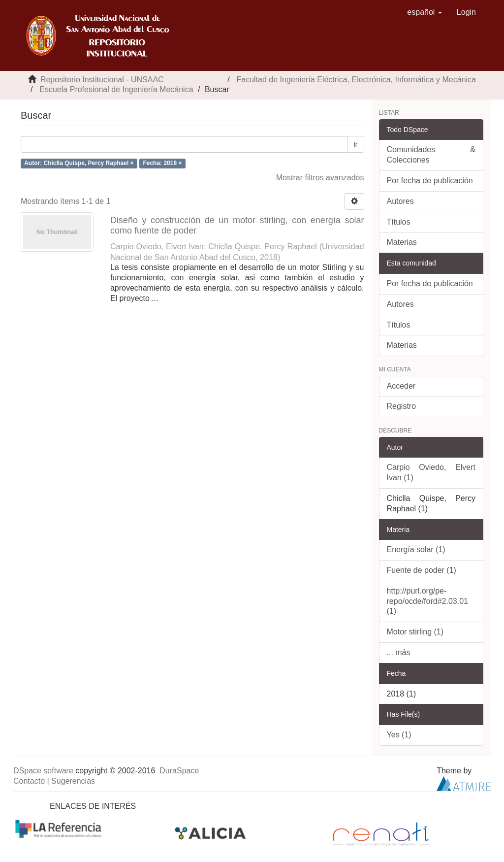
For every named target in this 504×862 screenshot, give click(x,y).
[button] (425, 12)
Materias (402, 242)
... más (399, 652)
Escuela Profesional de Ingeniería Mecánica (116, 89)
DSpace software (43, 771)
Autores (400, 201)
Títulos (399, 222)
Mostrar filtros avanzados (320, 178)
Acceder (401, 386)
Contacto (29, 781)
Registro (402, 406)
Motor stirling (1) (415, 632)
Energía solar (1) (416, 549)
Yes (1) (399, 735)
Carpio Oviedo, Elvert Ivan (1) (431, 472)
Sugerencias (73, 781)
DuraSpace (179, 771)
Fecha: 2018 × (162, 163)
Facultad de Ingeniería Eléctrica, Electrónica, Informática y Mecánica (356, 80)
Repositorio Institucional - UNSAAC (102, 80)
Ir (356, 144)
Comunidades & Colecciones (431, 155)
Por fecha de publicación (430, 181)
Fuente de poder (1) (422, 570)
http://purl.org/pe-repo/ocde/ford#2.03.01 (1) (427, 601)
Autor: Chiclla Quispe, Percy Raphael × (79, 163)
